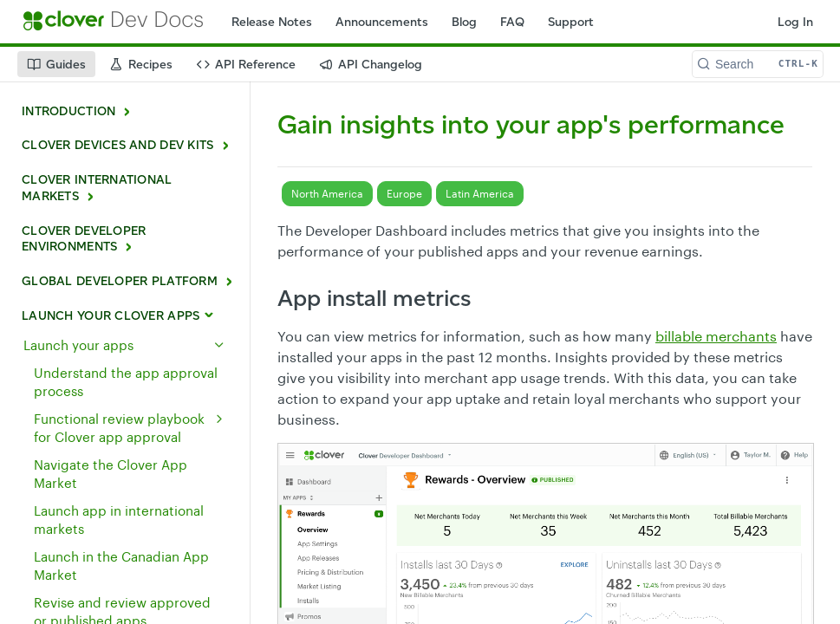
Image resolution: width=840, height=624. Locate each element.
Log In (795, 22)
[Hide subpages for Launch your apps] (219, 345)
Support (571, 22)
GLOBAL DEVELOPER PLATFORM (120, 281)
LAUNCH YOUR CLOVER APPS (111, 316)
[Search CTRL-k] (758, 64)
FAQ (512, 22)
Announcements (382, 22)
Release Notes (272, 22)
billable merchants (716, 336)
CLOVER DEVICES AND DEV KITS (118, 145)
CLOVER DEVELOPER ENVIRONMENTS (84, 239)
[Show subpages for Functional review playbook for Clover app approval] (219, 419)
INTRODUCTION (68, 111)
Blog (464, 22)
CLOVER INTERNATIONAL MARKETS (97, 188)
